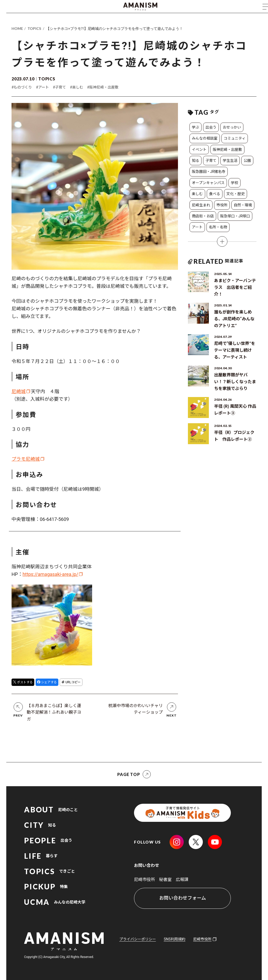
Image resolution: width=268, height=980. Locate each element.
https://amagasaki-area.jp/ (50, 574)
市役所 (222, 205)
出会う (211, 127)
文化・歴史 (236, 194)
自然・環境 (243, 205)
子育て (211, 161)
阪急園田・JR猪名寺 (209, 172)
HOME (17, 28)
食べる (215, 194)
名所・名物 (218, 227)
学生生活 (230, 161)
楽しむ (197, 194)
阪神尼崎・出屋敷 (227, 150)
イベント (199, 150)
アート (197, 227)
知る (196, 161)
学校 (234, 183)
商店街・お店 (203, 216)
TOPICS (34, 28)
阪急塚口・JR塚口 (235, 216)
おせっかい (232, 127)
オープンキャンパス (208, 183)
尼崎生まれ (201, 205)
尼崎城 (19, 391)
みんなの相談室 (205, 138)
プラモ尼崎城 (26, 459)
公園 (247, 161)
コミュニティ (235, 138)
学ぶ (196, 127)
